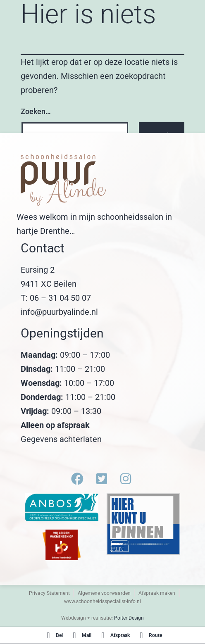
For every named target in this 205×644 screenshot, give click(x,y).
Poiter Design (129, 618)
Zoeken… (36, 111)
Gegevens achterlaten (61, 439)
